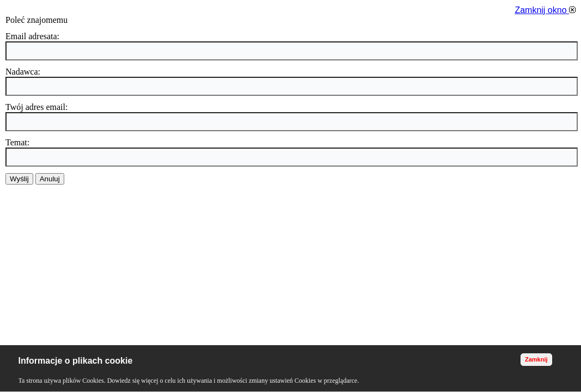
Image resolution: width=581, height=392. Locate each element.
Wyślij (19, 179)
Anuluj (50, 179)
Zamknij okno (545, 10)
